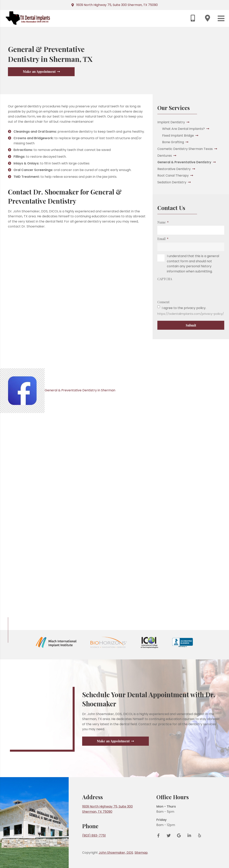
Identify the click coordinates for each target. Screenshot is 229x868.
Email (163, 239)
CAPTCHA (165, 279)
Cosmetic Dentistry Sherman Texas (185, 149)
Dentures (165, 156)
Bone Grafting (173, 142)
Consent (163, 302)
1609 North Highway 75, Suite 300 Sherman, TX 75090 (117, 5)
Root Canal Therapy (173, 175)
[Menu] (221, 18)
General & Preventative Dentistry (184, 162)
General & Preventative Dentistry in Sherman (59, 390)
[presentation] (188, 290)
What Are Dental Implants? (183, 129)
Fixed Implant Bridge (178, 136)
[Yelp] (198, 852)
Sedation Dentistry (172, 182)
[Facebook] (160, 852)
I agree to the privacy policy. (184, 308)
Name (163, 222)
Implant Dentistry (171, 122)
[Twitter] (169, 852)
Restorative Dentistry (174, 169)
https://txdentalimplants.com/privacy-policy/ (191, 314)
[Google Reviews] (179, 852)
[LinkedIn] (189, 852)
